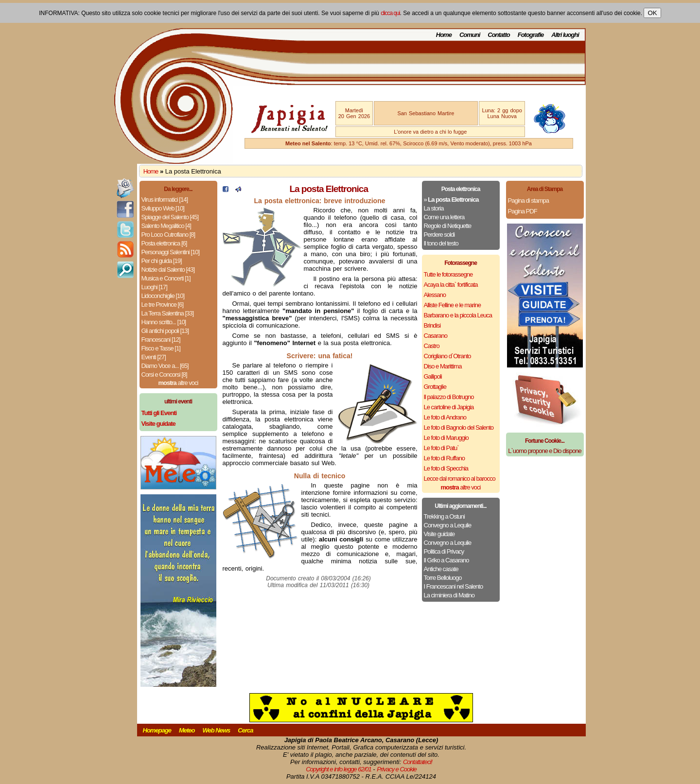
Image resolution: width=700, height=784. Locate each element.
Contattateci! (418, 762)
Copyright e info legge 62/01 (339, 769)
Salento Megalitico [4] (166, 226)
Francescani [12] (161, 340)
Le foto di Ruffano (444, 458)
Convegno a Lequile (448, 525)
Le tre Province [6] (163, 305)
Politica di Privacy (444, 551)
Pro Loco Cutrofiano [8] (168, 235)
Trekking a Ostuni (444, 516)
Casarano (436, 336)
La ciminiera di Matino (449, 595)
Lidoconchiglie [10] (163, 296)
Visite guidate (439, 534)
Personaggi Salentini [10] (171, 252)
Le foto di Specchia (446, 468)
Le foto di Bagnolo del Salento (459, 427)
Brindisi (432, 325)
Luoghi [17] (154, 287)
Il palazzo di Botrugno (449, 397)
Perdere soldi (439, 235)
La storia (434, 208)
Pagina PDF (523, 211)
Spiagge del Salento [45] (170, 217)
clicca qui (390, 13)
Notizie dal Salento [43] (168, 270)
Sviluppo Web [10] (163, 208)
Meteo (187, 730)
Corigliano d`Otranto (447, 356)
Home (444, 35)
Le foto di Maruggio (446, 438)
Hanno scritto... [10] (164, 322)
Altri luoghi (565, 35)
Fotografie (531, 35)
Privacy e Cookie (397, 769)
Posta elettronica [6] (164, 243)
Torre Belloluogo (443, 578)
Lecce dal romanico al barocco (460, 479)
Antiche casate (441, 569)
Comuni (470, 35)
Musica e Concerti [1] (166, 278)
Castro (432, 346)
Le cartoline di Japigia (449, 407)
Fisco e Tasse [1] (161, 348)
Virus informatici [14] (165, 200)
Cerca (245, 730)
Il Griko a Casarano (446, 560)
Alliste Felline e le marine (453, 305)
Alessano (435, 295)
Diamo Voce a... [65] (165, 366)
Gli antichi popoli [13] (165, 331)
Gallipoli (433, 376)
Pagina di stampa (528, 200)
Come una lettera (444, 217)
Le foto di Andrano (445, 417)
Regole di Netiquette (448, 226)
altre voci (178, 383)
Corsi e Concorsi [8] (164, 375)
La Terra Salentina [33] (168, 313)
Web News (217, 730)
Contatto (499, 35)
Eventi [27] (154, 357)
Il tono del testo (441, 243)
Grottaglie (435, 387)
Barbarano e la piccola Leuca (458, 315)
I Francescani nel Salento (454, 586)
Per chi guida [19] (162, 261)
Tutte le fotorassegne (448, 274)
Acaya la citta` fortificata (451, 285)
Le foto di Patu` (441, 448)
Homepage (157, 730)
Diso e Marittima (443, 366)
